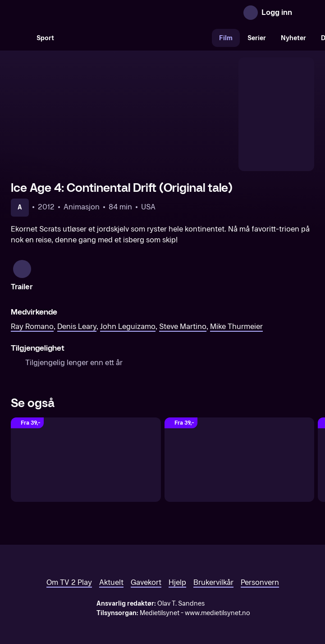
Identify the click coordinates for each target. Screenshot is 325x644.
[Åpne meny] (305, 13)
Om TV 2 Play (69, 568)
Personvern (260, 568)
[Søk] (20, 38)
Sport (45, 38)
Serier (257, 38)
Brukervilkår (213, 568)
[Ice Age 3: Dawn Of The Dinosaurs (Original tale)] (240, 445)
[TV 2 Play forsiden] (78, 13)
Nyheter (293, 38)
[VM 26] (137, 38)
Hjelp (177, 568)
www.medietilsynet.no (217, 599)
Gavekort (146, 568)
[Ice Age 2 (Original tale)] (86, 445)
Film (226, 38)
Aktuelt (111, 568)
